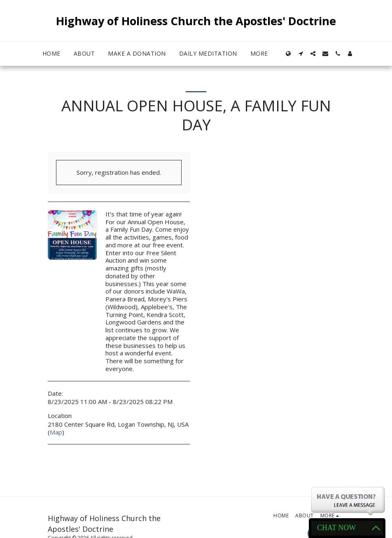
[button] (301, 54)
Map (56, 432)
